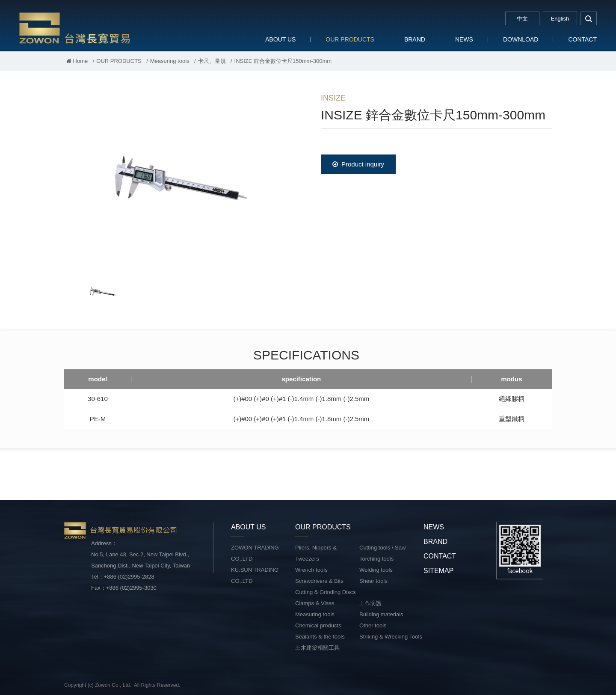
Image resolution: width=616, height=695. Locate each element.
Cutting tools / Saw (382, 548)
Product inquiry (358, 164)
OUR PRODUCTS (350, 39)
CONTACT (582, 39)
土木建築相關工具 (317, 648)
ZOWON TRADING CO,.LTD (255, 553)
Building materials (381, 614)
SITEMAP (438, 571)
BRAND (415, 39)
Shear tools (373, 581)
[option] (180, 178)
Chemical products (318, 625)
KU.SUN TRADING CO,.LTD (255, 575)
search (589, 18)
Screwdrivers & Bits (319, 581)
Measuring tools (170, 61)
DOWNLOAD (521, 39)
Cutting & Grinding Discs (326, 592)
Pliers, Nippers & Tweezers (316, 553)
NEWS (464, 39)
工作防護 (370, 603)
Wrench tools (311, 570)
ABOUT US (280, 39)
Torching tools (376, 559)
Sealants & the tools (320, 637)
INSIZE (333, 98)
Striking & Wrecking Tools (391, 637)
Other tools (373, 625)
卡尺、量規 (212, 61)
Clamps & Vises (315, 603)
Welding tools (376, 570)
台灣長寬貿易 (75, 28)
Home (77, 61)
